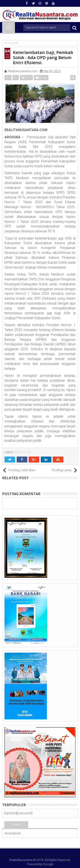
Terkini (16, 825)
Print (26, 78)
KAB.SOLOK (22, 452)
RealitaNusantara (21, 860)
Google (48, 864)
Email (41, 78)
